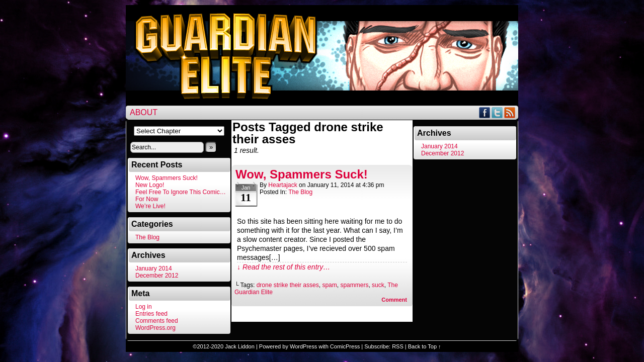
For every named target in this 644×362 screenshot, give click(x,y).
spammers (354, 285)
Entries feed (151, 314)
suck (378, 285)
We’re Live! (150, 206)
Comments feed (157, 321)
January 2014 (154, 268)
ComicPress (345, 346)
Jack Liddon (240, 346)
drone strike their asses (288, 285)
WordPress (303, 346)
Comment (394, 300)
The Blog (147, 237)
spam (329, 285)
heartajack (283, 185)
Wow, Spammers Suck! (167, 178)
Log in (144, 307)
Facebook (485, 112)
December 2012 (157, 276)
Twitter (497, 112)
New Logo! (150, 185)
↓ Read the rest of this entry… (284, 267)
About (144, 112)
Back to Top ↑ (425, 346)
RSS (510, 112)
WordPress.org (155, 328)
